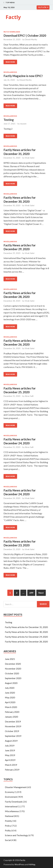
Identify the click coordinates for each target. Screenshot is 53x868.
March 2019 (11, 765)
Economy (9, 792)
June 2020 (10, 693)
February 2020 (12, 712)
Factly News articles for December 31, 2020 (26, 627)
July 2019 (10, 746)
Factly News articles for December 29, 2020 (26, 637)
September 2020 (13, 678)
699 (31, 593)
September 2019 (13, 736)
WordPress (20, 864)
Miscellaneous (10, 72)
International (11, 806)
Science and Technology (16, 835)
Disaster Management (16, 787)
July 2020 (10, 688)
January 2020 (11, 717)
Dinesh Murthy (31, 39)
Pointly (8, 821)
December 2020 (13, 664)
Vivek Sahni (30, 158)
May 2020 (10, 697)
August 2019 (11, 741)
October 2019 (12, 731)
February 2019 (12, 770)
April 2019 (10, 760)
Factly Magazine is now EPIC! (23, 76)
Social (8, 840)
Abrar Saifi (29, 396)
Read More (10, 62)
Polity (8, 830)
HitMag (32, 864)
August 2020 (11, 683)
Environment (11, 797)
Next (41, 593)
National (9, 816)
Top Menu (10, 2)
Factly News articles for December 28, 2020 (26, 642)
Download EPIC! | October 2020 (25, 35)
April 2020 (10, 702)
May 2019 (10, 755)
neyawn (23, 124)
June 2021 (10, 659)
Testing (9, 120)
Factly (13, 17)
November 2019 (13, 726)
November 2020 (13, 669)
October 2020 (12, 673)
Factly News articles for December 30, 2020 (26, 632)
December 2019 (13, 721)
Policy (8, 826)
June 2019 (10, 750)
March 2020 (11, 707)
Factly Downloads (12, 32)
